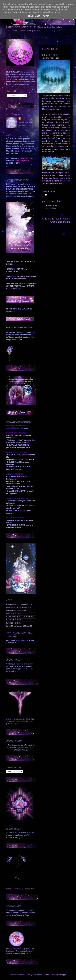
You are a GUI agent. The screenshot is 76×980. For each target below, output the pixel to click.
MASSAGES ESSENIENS (16, 611)
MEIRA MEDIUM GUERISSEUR (19, 608)
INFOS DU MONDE (14, 620)
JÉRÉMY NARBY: (14, 435)
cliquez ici (12, 643)
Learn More (34, 16)
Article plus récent (52, 219)
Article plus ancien (60, 222)
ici (49, 191)
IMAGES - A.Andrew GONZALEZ (19, 626)
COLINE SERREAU (15, 455)
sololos (48, 975)
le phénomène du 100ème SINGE (21, 460)
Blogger (63, 975)
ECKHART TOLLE (15, 481)
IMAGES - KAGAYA (14, 623)
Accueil (66, 219)
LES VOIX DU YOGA (14, 614)
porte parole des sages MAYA (18, 447)
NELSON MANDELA (16, 462)
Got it (46, 16)
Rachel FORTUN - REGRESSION (19, 604)
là (54, 191)
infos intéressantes (14, 469)
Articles (12, 96)
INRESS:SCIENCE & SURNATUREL (20, 617)
